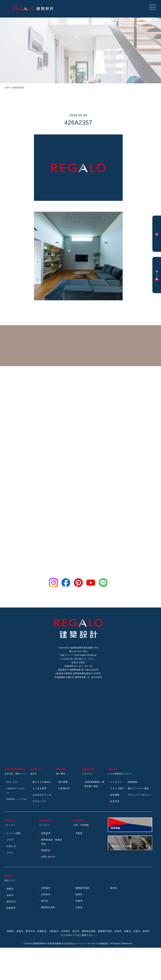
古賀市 (79, 914)
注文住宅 (115, 808)
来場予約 (46, 857)
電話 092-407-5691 (78, 652)
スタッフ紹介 (118, 791)
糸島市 (10, 902)
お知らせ (12, 853)
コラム (10, 860)
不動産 (79, 840)
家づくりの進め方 (42, 785)
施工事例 (63, 785)
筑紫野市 (12, 915)
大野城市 (46, 895)
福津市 (79, 902)
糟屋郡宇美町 (83, 895)
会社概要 (115, 798)
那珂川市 (12, 909)
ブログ (10, 847)
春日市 (45, 908)
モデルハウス (40, 804)
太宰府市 (46, 902)
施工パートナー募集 (139, 791)
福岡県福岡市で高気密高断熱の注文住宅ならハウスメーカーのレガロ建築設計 (71, 951)
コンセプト (116, 785)
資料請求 (46, 840)
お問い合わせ (49, 864)
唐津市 (114, 895)
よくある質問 (40, 791)
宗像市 (79, 908)
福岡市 (10, 896)
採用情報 (133, 785)
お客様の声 (65, 791)
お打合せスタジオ (42, 798)
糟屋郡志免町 (49, 914)
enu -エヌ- (13, 785)
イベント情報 (14, 840)
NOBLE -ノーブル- (17, 802)
